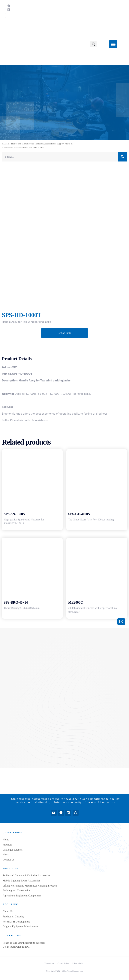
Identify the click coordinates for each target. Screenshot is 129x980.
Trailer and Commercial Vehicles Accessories (33, 144)
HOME (5, 144)
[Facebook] (9, 6)
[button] (93, 44)
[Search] (122, 157)
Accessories (21, 148)
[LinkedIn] (9, 10)
